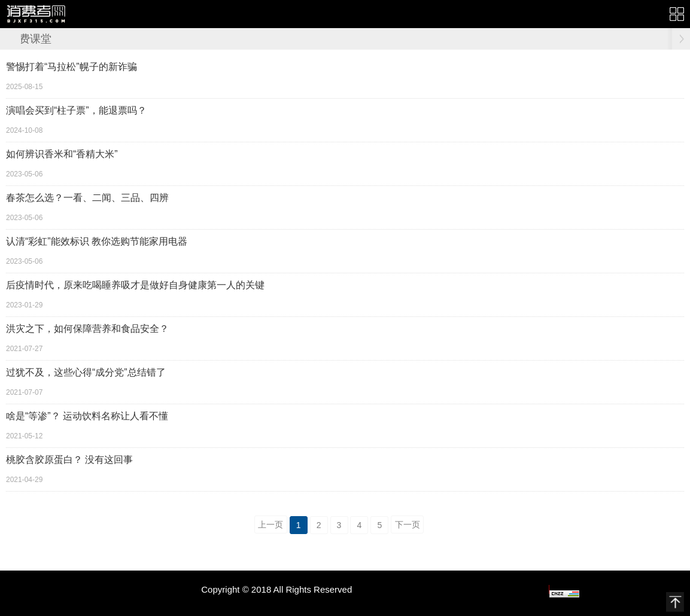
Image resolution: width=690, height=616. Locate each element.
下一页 (408, 524)
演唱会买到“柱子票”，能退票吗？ (76, 110)
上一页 (270, 524)
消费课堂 (30, 39)
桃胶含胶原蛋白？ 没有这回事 (69, 460)
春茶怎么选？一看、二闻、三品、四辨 (87, 198)
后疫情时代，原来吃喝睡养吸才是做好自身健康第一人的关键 (135, 285)
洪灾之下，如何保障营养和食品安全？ (87, 329)
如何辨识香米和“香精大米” (62, 154)
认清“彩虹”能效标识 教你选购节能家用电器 (97, 241)
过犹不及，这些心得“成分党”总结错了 (86, 372)
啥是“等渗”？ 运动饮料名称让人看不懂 (87, 416)
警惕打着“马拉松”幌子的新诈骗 (72, 67)
